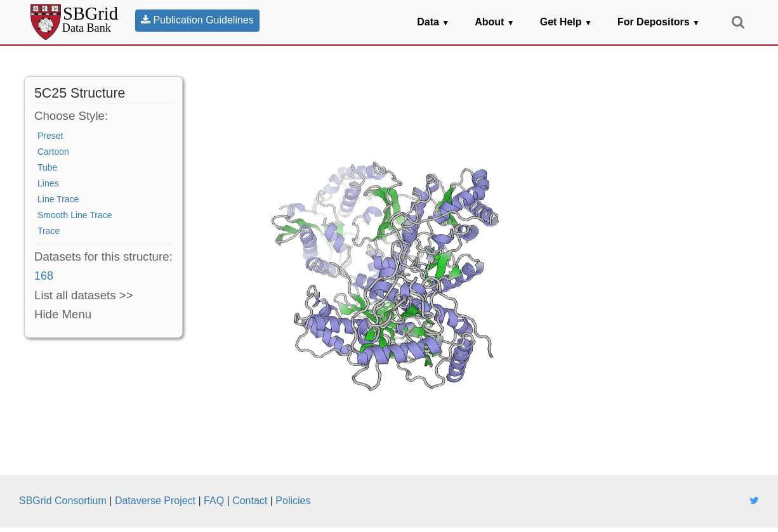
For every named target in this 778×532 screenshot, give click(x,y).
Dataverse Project (155, 501)
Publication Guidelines (197, 20)
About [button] (495, 22)
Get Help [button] (566, 22)
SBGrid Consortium (63, 501)
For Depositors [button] (659, 22)
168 (44, 276)
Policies (293, 501)
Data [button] (433, 22)
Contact (250, 501)
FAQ (214, 501)
